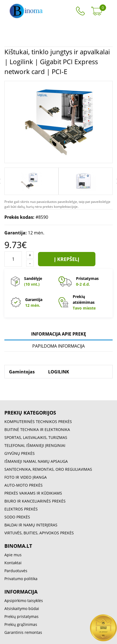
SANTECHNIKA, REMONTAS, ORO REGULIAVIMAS (48, 469)
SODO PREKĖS (17, 517)
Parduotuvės (16, 571)
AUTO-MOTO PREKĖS (24, 485)
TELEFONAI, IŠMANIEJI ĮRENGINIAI (35, 445)
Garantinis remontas (23, 632)
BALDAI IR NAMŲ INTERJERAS (31, 525)
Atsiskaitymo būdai (22, 608)
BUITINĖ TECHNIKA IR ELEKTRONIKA (37, 429)
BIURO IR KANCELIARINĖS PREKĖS (35, 501)
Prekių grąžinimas (21, 624)
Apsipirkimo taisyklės (24, 601)
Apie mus (13, 555)
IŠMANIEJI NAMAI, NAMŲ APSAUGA (36, 461)
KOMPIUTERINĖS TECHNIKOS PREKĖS (38, 422)
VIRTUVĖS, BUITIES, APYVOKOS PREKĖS (39, 533)
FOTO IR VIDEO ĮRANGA (26, 477)
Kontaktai (13, 563)
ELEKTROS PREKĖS (21, 509)
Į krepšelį (67, 259)
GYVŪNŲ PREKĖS (20, 453)
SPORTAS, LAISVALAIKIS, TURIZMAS (36, 437)
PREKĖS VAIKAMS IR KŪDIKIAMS (33, 493)
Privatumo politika (21, 579)
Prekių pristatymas (21, 616)
